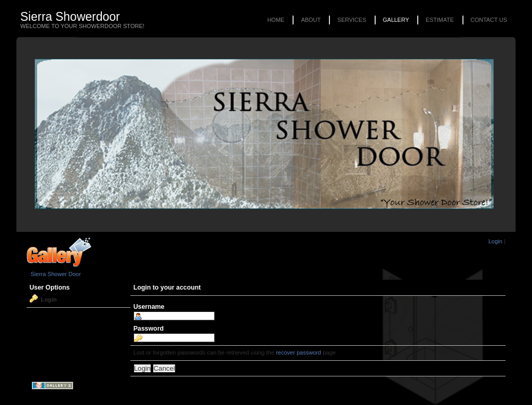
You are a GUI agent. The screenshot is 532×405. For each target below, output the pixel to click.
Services (351, 20)
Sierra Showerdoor (70, 17)
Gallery (396, 20)
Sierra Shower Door (56, 274)
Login (495, 241)
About (311, 20)
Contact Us (489, 20)
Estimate (440, 20)
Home (276, 20)
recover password (298, 352)
